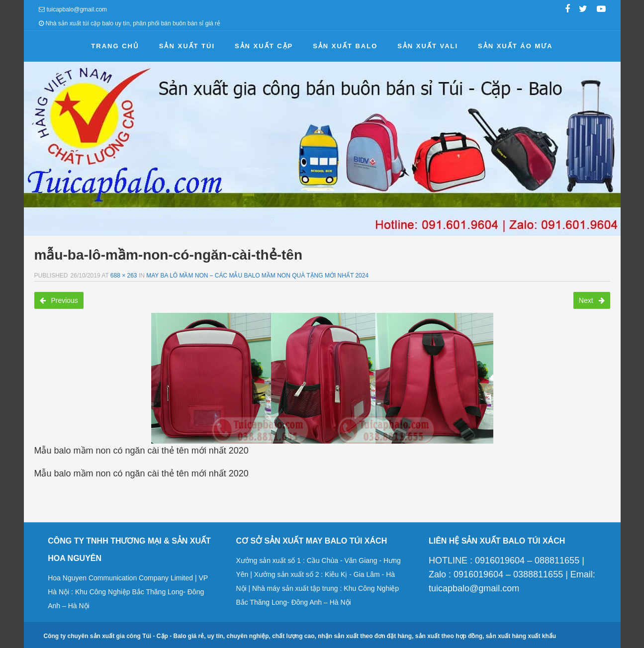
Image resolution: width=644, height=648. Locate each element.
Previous (59, 300)
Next (592, 300)
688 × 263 (124, 276)
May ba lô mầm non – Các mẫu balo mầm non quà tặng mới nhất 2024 (257, 276)
